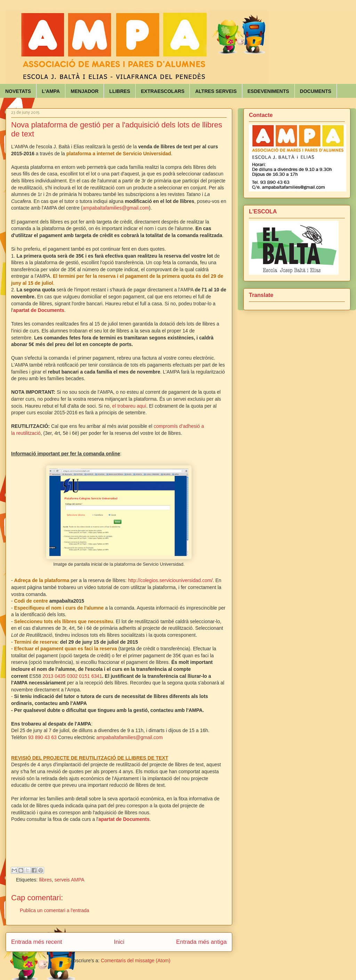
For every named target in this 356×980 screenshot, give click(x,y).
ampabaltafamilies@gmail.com (116, 208)
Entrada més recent (37, 942)
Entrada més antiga (201, 942)
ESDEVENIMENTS (268, 91)
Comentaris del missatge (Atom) (136, 961)
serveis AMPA (70, 880)
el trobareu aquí (129, 406)
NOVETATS (18, 91)
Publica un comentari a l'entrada (55, 910)
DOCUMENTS (316, 91)
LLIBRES (120, 91)
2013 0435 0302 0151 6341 (72, 676)
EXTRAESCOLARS (163, 91)
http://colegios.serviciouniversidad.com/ (170, 580)
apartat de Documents (124, 819)
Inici (119, 942)
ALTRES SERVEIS (216, 91)
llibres (45, 880)
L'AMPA (51, 91)
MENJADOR (84, 91)
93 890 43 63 (42, 737)
